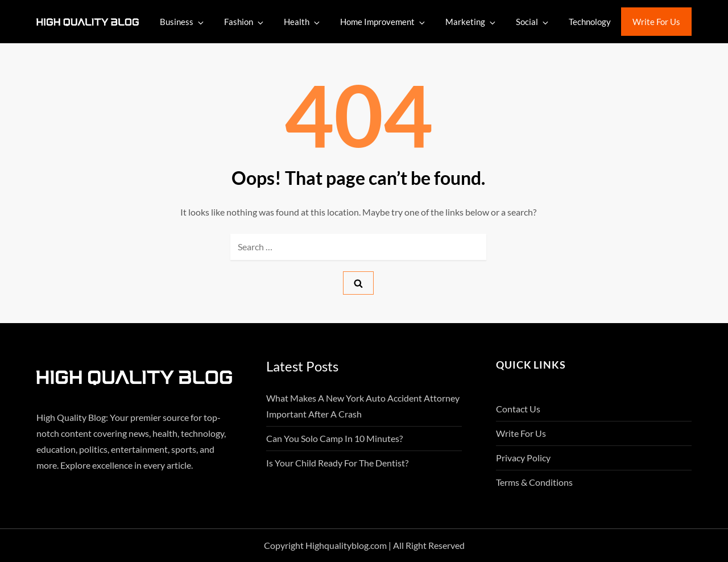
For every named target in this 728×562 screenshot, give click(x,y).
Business (183, 22)
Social (533, 22)
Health (303, 22)
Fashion (245, 22)
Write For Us (656, 22)
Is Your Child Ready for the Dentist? (337, 463)
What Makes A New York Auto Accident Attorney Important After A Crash (363, 406)
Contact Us (518, 409)
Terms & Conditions (534, 482)
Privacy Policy (523, 458)
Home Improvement (383, 22)
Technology (590, 22)
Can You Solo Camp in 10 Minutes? (334, 438)
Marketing (471, 22)
